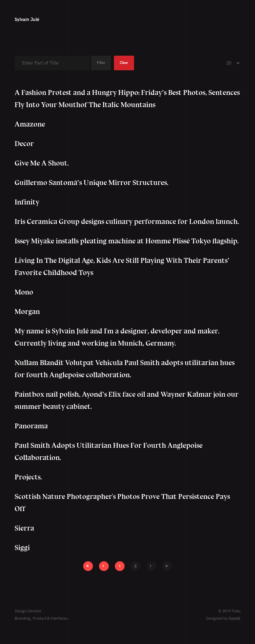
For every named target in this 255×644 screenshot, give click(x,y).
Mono (24, 292)
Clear (129, 63)
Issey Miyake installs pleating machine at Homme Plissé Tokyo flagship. (127, 241)
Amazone (30, 124)
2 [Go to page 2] (136, 566)
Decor (24, 144)
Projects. (28, 477)
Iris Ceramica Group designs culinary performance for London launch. (127, 222)
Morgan (27, 312)
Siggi (22, 548)
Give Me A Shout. (42, 163)
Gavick (234, 618)
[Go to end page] (167, 566)
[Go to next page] (151, 566)
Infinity (27, 202)
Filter (103, 63)
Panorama (31, 426)
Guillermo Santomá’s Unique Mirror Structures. (91, 183)
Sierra (24, 528)
